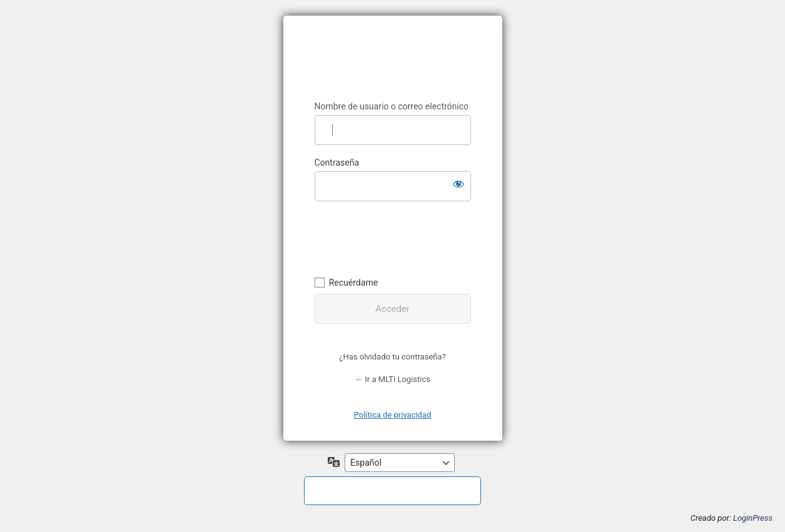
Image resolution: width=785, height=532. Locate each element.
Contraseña (337, 163)
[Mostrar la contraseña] (458, 184)
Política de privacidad (393, 415)
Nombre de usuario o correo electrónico (392, 106)
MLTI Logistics (393, 58)
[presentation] (400, 237)
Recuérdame (353, 283)
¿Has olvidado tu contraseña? (392, 357)
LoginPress (753, 518)
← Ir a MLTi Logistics (392, 379)
